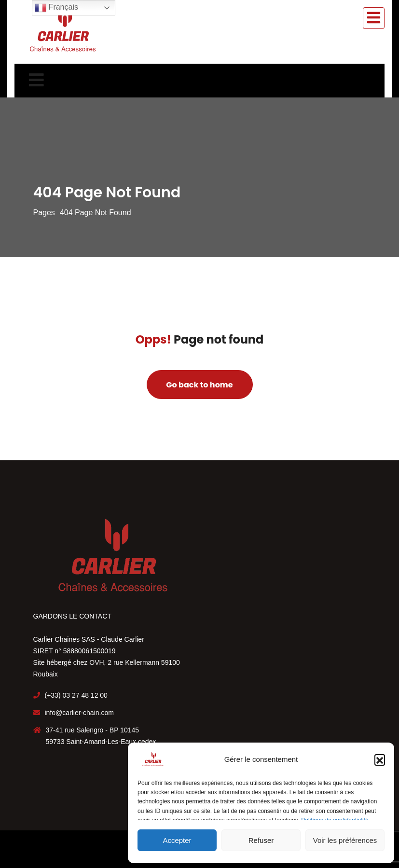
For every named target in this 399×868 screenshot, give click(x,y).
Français (56, 8)
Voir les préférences (345, 840)
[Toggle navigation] (374, 18)
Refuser (261, 840)
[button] (380, 759)
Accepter (177, 840)
